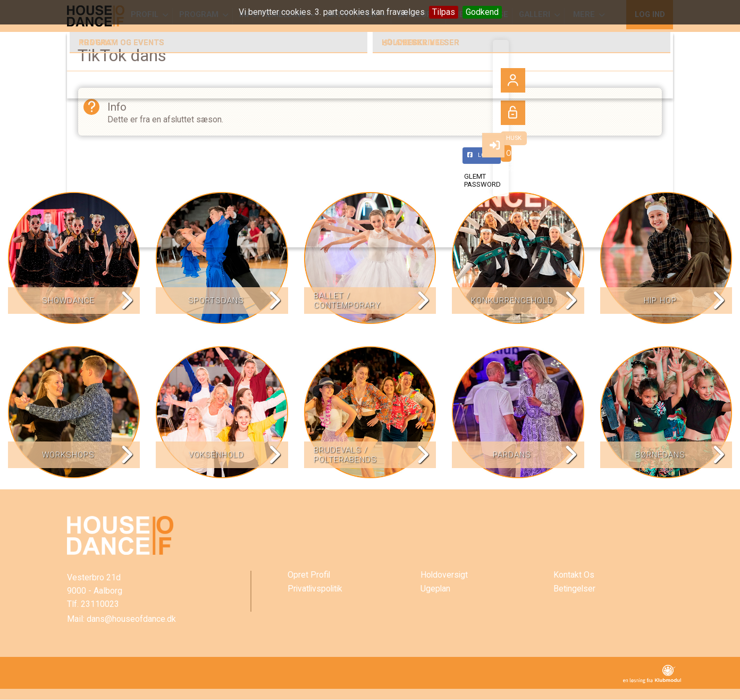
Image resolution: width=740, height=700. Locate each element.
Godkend (482, 12)
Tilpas (444, 12)
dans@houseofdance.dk (131, 619)
